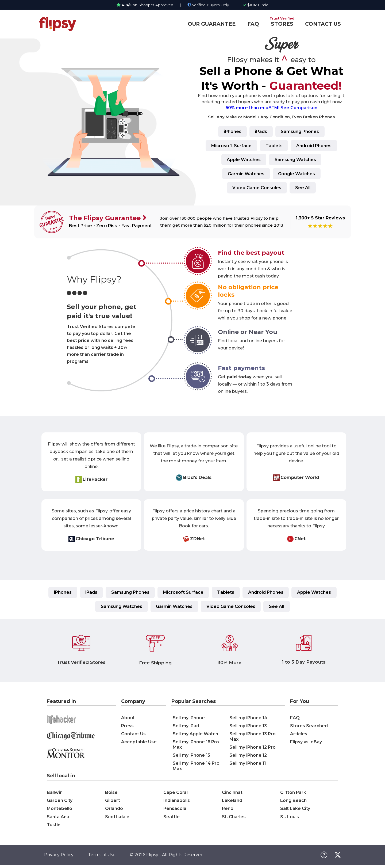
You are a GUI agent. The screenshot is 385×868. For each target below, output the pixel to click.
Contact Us (133, 735)
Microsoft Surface (231, 146)
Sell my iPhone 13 (248, 727)
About (128, 719)
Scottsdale (117, 819)
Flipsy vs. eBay (306, 743)
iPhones (232, 132)
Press (127, 727)
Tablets (274, 146)
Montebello (59, 810)
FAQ (253, 24)
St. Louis (290, 819)
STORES (282, 24)
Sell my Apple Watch (195, 735)
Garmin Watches (246, 174)
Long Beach (293, 802)
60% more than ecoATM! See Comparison (272, 108)
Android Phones (315, 146)
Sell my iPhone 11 (248, 765)
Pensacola (175, 810)
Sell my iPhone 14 (249, 719)
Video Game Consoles (257, 189)
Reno (228, 810)
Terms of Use (102, 857)
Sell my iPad (186, 727)
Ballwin (55, 794)
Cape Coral (176, 794)
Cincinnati (233, 794)
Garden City (60, 802)
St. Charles (234, 819)
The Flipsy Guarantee (106, 219)
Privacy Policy (59, 857)
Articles (299, 735)
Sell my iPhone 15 (192, 757)
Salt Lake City (295, 810)
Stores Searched (309, 727)
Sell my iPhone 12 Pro (253, 749)
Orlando (114, 810)
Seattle (172, 819)
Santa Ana (58, 819)
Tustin (54, 827)
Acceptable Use (139, 743)
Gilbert (113, 802)
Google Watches (297, 174)
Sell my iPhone (189, 719)
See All (303, 189)
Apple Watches (243, 160)
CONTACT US (323, 24)
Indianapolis (177, 802)
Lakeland (232, 802)
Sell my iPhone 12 (248, 757)
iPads (261, 132)
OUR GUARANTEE (212, 24)
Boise (111, 794)
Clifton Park (293, 794)
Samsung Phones (301, 132)
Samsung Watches (296, 160)
